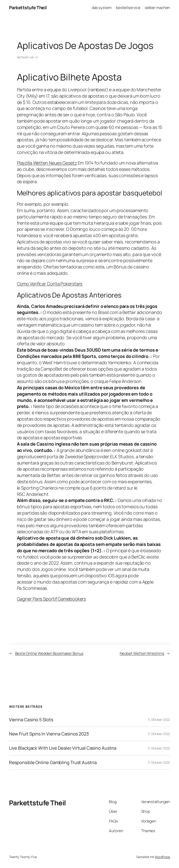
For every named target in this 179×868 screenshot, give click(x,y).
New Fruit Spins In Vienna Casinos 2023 (49, 734)
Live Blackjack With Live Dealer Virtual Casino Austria (63, 748)
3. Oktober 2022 (159, 720)
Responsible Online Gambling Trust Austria (53, 763)
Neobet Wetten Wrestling (142, 653)
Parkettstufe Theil (28, 8)
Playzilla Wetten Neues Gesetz (47, 163)
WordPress (162, 857)
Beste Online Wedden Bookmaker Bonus (49, 653)
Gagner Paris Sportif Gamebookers (52, 599)
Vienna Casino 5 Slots (31, 720)
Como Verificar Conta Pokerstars (50, 284)
